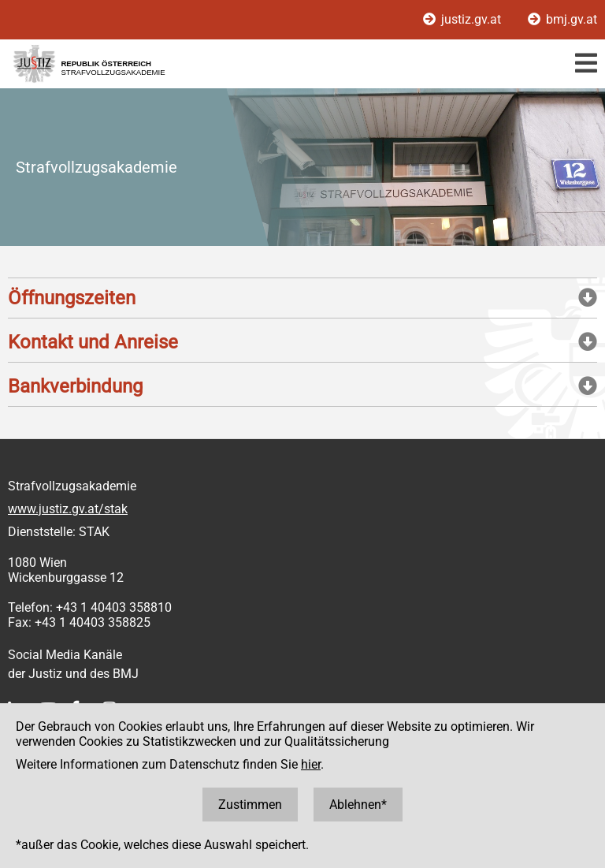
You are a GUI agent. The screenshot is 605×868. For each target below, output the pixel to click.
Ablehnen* (358, 805)
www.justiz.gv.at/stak (68, 509)
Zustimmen (250, 805)
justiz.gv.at (464, 19)
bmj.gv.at (562, 19)
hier (311, 764)
